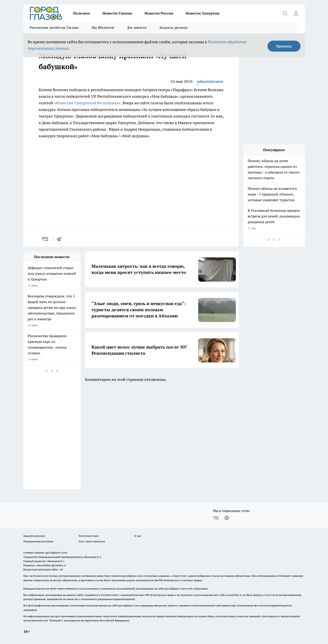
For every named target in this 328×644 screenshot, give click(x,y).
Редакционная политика (38, 541)
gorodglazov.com (133, 576)
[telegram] (60, 239)
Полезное (82, 13)
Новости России (159, 13)
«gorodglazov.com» (56, 553)
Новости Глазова (117, 13)
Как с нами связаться (92, 541)
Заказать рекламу (174, 28)
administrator (210, 81)
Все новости (137, 28)
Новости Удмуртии (203, 13)
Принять (284, 46)
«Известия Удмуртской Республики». (88, 103)
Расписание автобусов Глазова (54, 28)
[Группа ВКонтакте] (216, 518)
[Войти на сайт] (296, 13)
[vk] (45, 239)
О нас (138, 536)
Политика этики (89, 536)
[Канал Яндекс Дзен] (227, 518)
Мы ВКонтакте (103, 28)
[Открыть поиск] (285, 13)
